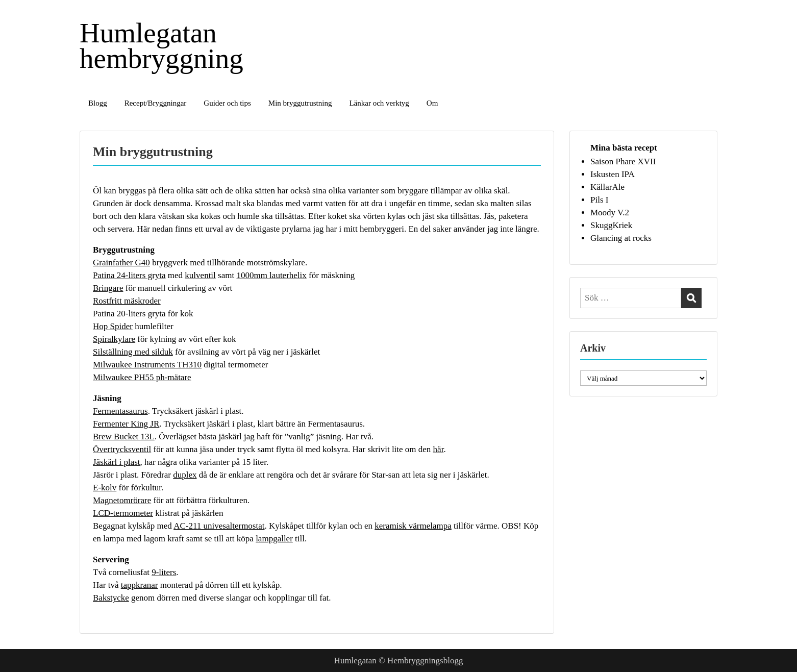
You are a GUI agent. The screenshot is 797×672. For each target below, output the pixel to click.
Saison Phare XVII (623, 161)
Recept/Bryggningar (156, 103)
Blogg (98, 103)
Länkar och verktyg (379, 103)
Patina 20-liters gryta (129, 314)
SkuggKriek (611, 225)
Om (432, 103)
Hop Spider (113, 326)
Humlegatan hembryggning (161, 46)
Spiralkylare (114, 339)
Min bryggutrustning (300, 103)
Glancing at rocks (621, 238)
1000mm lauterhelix (271, 275)
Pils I (599, 200)
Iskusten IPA (613, 174)
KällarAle (607, 187)
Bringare (108, 288)
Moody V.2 (610, 213)
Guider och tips (227, 103)
